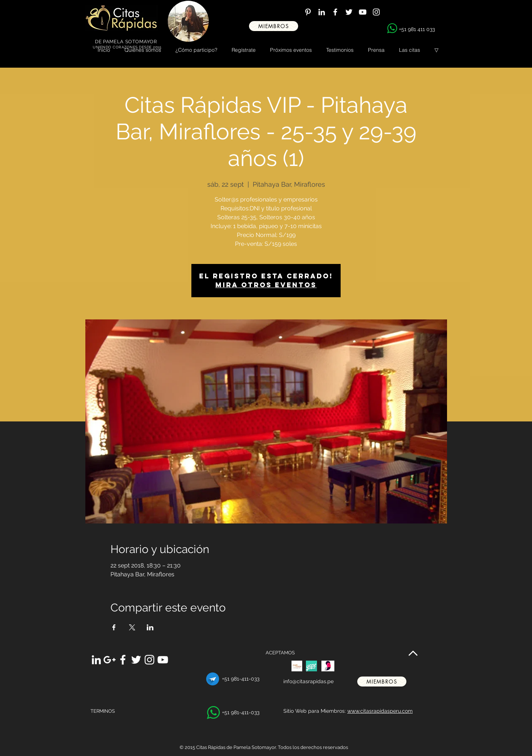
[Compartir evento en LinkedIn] (150, 627)
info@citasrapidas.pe (308, 681)
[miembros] (274, 26)
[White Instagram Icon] (376, 12)
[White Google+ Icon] (110, 660)
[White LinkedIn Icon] (322, 12)
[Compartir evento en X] (132, 627)
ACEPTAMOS (280, 653)
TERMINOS (103, 711)
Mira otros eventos (266, 285)
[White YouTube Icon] (363, 12)
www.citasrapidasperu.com (380, 711)
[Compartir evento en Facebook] (114, 627)
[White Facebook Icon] (335, 12)
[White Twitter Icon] (349, 12)
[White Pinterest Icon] (308, 12)
